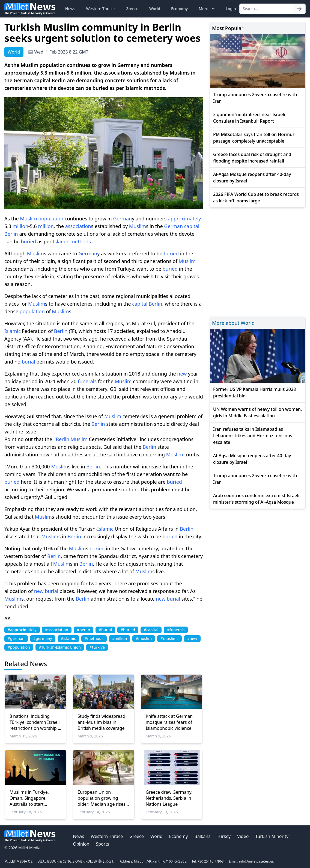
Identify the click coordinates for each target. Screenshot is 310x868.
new (182, 374)
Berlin (11, 234)
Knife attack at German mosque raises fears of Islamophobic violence (169, 722)
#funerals (176, 630)
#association (57, 630)
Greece (132, 9)
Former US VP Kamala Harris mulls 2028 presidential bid (254, 392)
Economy (179, 9)
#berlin (84, 630)
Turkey (224, 836)
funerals (87, 381)
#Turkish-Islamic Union (60, 647)
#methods (94, 638)
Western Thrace (101, 9)
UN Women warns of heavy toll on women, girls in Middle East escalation (257, 412)
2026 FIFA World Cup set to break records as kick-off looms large (256, 197)
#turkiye (97, 647)
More (207, 9)
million (20, 226)
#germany (43, 638)
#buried (128, 630)
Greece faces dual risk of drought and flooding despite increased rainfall (252, 158)
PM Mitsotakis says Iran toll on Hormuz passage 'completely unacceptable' (254, 138)
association (78, 226)
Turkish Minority (272, 836)
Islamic (61, 241)
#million (120, 638)
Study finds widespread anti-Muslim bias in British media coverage (101, 722)
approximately (184, 219)
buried (28, 241)
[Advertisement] (258, 261)
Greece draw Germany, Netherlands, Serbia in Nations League (169, 798)
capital (192, 226)
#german (16, 638)
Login (231, 9)
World (155, 9)
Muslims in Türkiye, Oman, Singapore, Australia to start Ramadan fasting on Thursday (30, 798)
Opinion (81, 844)
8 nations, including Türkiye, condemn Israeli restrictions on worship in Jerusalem (36, 722)
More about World (233, 323)
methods (81, 241)
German (122, 219)
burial (29, 362)
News (70, 9)
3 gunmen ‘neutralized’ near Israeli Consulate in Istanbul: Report (249, 118)
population (51, 219)
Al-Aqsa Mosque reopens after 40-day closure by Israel (252, 178)
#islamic (68, 638)
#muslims (169, 638)
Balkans (202, 836)
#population (19, 647)
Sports (102, 844)
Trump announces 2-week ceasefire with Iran (255, 98)
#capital (151, 630)
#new (192, 638)
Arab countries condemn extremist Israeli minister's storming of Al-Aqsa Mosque (256, 499)
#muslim (144, 638)
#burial (105, 630)
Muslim (28, 219)
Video (243, 836)
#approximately (22, 630)
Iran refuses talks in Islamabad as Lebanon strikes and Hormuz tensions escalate (253, 436)
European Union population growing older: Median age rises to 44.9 (101, 798)
